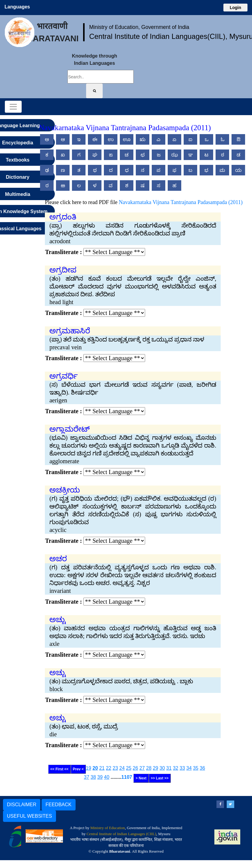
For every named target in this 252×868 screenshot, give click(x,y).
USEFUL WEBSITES (30, 816)
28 (149, 768)
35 (196, 768)
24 (122, 768)
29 (156, 768)
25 (129, 768)
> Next (141, 778)
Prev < (78, 769)
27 (142, 768)
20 (95, 768)
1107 (127, 777)
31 (169, 768)
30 (162, 768)
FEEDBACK (58, 805)
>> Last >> (160, 778)
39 (100, 777)
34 (189, 768)
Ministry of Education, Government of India (139, 27)
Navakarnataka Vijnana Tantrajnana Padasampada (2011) (181, 202)
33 (182, 768)
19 (89, 768)
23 (115, 768)
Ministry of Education (108, 828)
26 (135, 768)
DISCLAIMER (22, 805)
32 (176, 768)
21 (102, 768)
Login (235, 8)
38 (93, 777)
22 (109, 768)
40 (107, 777)
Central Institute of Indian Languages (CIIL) (121, 834)
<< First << (59, 769)
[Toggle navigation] (13, 107)
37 (87, 777)
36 (202, 768)
